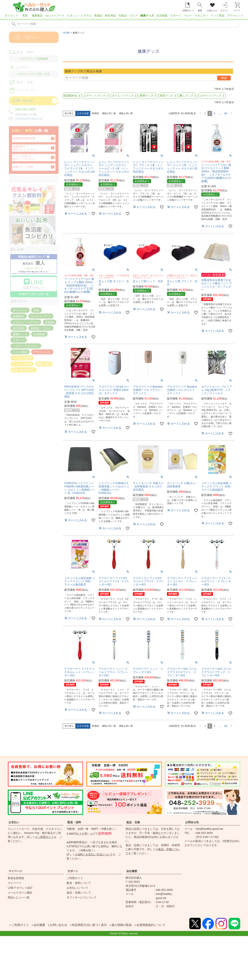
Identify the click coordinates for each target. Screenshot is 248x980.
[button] (200, 113)
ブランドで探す (22, 364)
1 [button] (205, 113)
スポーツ (176, 16)
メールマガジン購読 (20, 893)
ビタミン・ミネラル (79, 16)
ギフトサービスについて (82, 897)
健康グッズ (147, 16)
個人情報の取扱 (127, 925)
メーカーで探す (22, 358)
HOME (66, 33)
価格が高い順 (126, 113)
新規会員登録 (16, 878)
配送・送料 (74, 822)
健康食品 (37, 16)
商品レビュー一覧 (19, 897)
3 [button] (214, 113)
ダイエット (11, 16)
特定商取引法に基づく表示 (93, 925)
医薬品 (98, 16)
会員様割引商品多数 (24, 138)
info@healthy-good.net (29, 119)
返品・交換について (79, 893)
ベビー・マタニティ (196, 16)
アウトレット (235, 16)
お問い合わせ (60, 925)
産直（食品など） (23, 370)
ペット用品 (218, 16)
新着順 (95, 113)
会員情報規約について (158, 925)
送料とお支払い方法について (95, 854)
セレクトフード (55, 16)
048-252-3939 (25, 109)
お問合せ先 (192, 822)
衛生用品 (110, 16)
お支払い (14, 822)
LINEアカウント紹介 (20, 888)
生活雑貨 (162, 16)
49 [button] (226, 113)
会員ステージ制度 (23, 167)
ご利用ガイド (46, 837)
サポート (73, 871)
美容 (25, 16)
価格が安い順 (109, 113)
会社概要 (132, 871)
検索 (224, 78)
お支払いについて (77, 888)
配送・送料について (79, 883)
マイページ (15, 871)
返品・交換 (133, 822)
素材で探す (44, 364)
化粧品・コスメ (128, 16)
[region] (124, 17)
